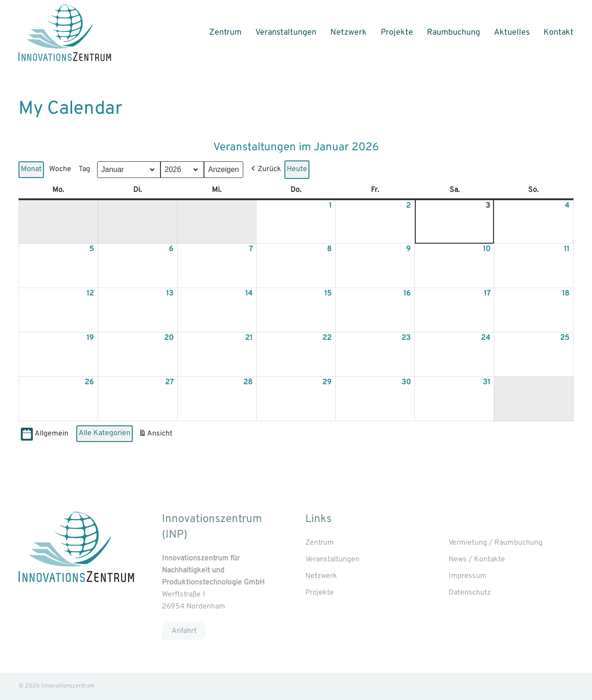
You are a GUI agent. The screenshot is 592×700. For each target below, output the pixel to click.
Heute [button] (297, 169)
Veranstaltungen (286, 33)
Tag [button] (84, 169)
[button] (265, 170)
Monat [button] (31, 169)
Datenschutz (470, 593)
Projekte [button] (397, 33)
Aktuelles (512, 33)
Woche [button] (60, 169)
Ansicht (157, 435)
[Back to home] (65, 33)
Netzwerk (348, 33)
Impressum (468, 576)
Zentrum (225, 33)
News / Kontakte (477, 559)
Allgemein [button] (45, 434)
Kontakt (558, 33)
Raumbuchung (453, 33)
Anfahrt (184, 631)
